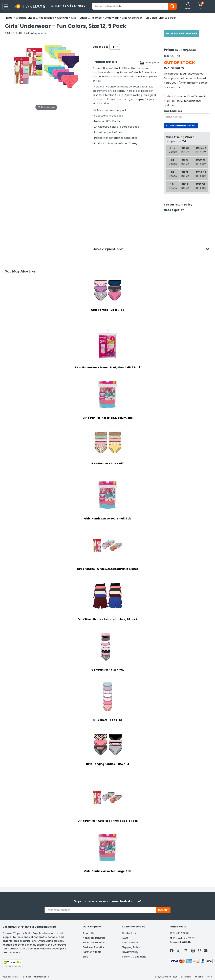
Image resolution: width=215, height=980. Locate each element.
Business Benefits (93, 947)
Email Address (173, 111)
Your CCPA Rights (11, 977)
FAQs (125, 938)
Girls (74, 18)
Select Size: (100, 47)
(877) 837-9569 (180, 933)
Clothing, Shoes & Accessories (35, 18)
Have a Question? (109, 249)
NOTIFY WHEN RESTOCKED (181, 126)
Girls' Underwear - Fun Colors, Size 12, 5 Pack (149, 18)
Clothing (62, 18)
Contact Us (129, 933)
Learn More (185, 973)
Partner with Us (92, 952)
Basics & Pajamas (91, 18)
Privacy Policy (130, 952)
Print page (153, 62)
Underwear (112, 18)
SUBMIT (163, 910)
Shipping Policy (131, 947)
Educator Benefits (94, 943)
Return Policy (130, 943)
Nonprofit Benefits (94, 938)
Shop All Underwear (181, 33)
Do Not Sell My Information (36, 977)
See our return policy (178, 205)
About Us (88, 933)
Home (9, 18)
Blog (86, 957)
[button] (188, 6)
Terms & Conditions (134, 957)
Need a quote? (174, 210)
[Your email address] (100, 910)
